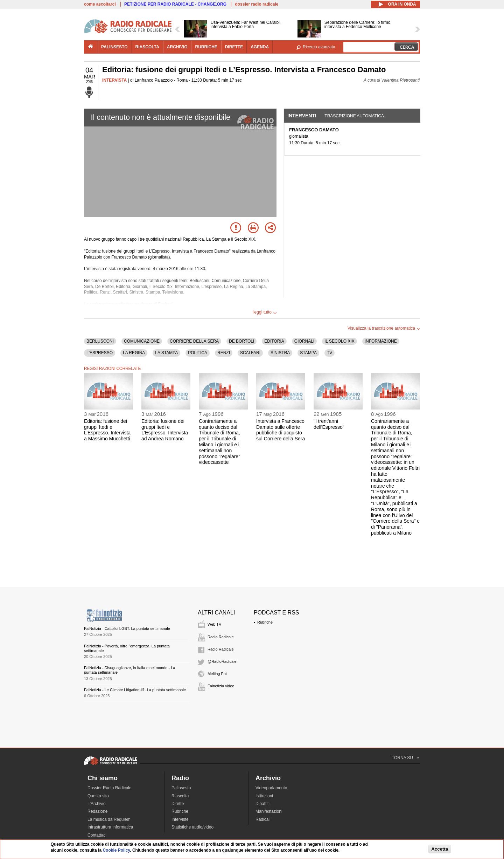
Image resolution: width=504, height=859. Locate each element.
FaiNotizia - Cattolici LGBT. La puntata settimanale (127, 628)
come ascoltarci (100, 4)
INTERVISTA (114, 80)
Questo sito (98, 796)
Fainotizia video (221, 686)
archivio (177, 47)
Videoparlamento (271, 788)
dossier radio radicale (257, 4)
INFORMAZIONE (381, 341)
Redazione (97, 811)
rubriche (206, 47)
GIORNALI (304, 341)
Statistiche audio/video (192, 827)
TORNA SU (402, 758)
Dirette (178, 804)
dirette (234, 47)
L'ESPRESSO (100, 353)
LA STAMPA (166, 353)
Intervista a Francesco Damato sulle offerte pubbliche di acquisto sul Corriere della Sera (281, 430)
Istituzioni (264, 796)
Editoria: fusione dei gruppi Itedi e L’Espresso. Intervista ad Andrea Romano (165, 430)
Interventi (302, 116)
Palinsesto (181, 788)
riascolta (147, 47)
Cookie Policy (116, 850)
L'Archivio (97, 804)
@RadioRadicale (222, 661)
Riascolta (180, 796)
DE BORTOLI (241, 341)
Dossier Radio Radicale (109, 788)
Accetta (440, 849)
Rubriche (265, 622)
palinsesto (114, 47)
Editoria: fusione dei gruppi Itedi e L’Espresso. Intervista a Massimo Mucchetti (107, 430)
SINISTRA (280, 353)
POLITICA (198, 353)
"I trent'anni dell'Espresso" (329, 424)
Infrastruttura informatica (110, 827)
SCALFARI (250, 353)
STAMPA (308, 353)
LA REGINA (134, 353)
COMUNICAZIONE (142, 341)
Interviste (180, 819)
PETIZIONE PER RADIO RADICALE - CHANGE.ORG (175, 4)
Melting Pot (217, 674)
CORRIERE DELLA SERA (194, 341)
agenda (260, 47)
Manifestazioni (269, 811)
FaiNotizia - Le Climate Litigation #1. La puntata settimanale (135, 690)
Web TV (214, 624)
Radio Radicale (221, 637)
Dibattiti (262, 804)
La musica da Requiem (109, 819)
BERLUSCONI (100, 341)
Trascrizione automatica (354, 116)
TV (330, 353)
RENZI (224, 353)
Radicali (263, 819)
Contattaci (97, 835)
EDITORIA (274, 341)
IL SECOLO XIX (339, 341)
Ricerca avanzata (319, 47)
